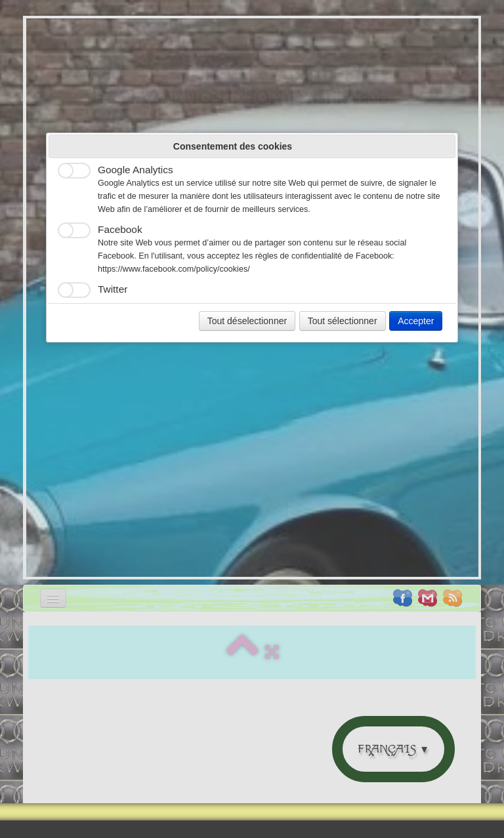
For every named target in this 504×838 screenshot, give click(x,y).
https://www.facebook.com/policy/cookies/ (174, 269)
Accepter (416, 321)
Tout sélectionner (343, 321)
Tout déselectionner (247, 321)
